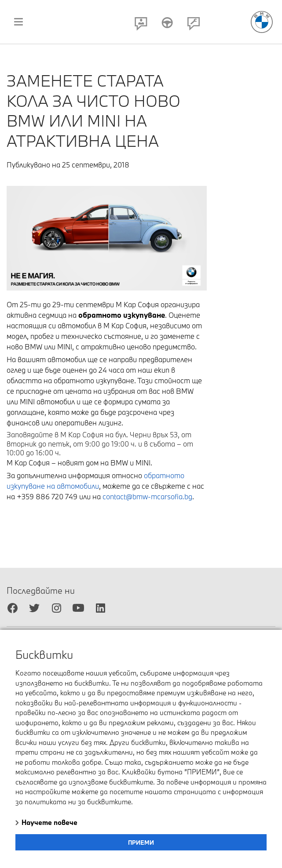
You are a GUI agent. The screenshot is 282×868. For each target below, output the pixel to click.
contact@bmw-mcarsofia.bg (147, 496)
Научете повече (49, 822)
